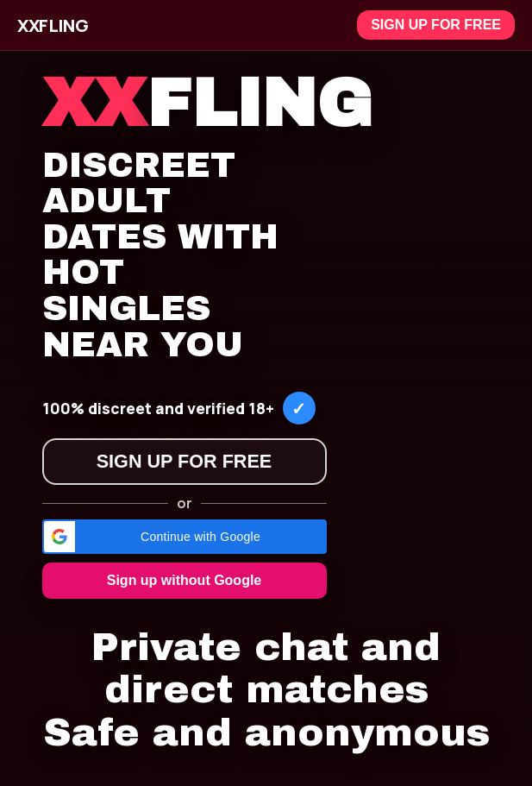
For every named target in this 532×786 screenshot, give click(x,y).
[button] (185, 537)
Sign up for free (436, 25)
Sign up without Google (185, 580)
